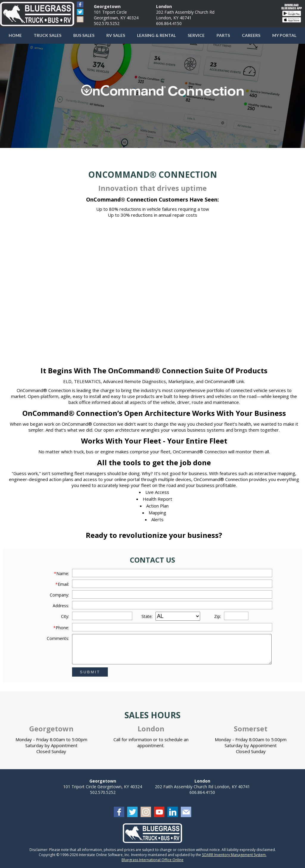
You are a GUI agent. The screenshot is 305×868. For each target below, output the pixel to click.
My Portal (284, 35)
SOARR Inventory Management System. (234, 855)
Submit (90, 672)
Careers (251, 35)
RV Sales (116, 35)
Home (15, 35)
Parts (223, 35)
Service (196, 35)
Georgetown (107, 6)
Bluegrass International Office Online (152, 860)
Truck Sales (48, 35)
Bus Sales (84, 35)
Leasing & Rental (156, 35)
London (164, 6)
